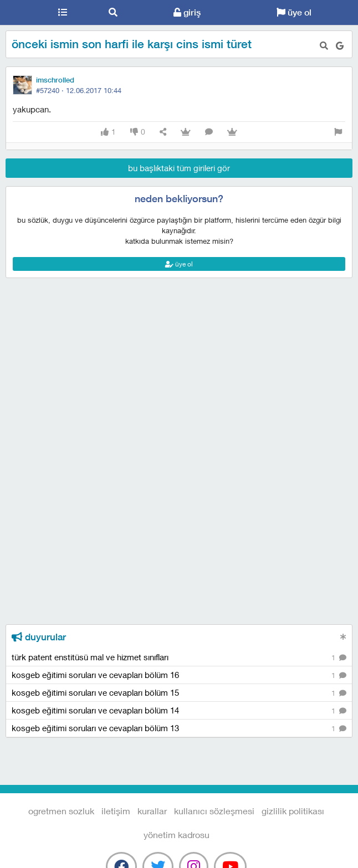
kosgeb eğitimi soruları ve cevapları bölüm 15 (179, 693)
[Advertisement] (179, 328)
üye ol (294, 12)
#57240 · (79, 90)
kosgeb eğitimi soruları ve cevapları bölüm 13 (179, 729)
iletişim (116, 811)
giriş (187, 12)
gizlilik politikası (293, 811)
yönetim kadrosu (177, 834)
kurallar (152, 811)
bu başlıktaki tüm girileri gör (179, 168)
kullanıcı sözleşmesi (214, 811)
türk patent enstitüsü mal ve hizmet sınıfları (179, 658)
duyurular (39, 637)
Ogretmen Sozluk (19, 13)
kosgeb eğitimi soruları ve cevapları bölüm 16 (179, 676)
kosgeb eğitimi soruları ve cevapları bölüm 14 (179, 711)
